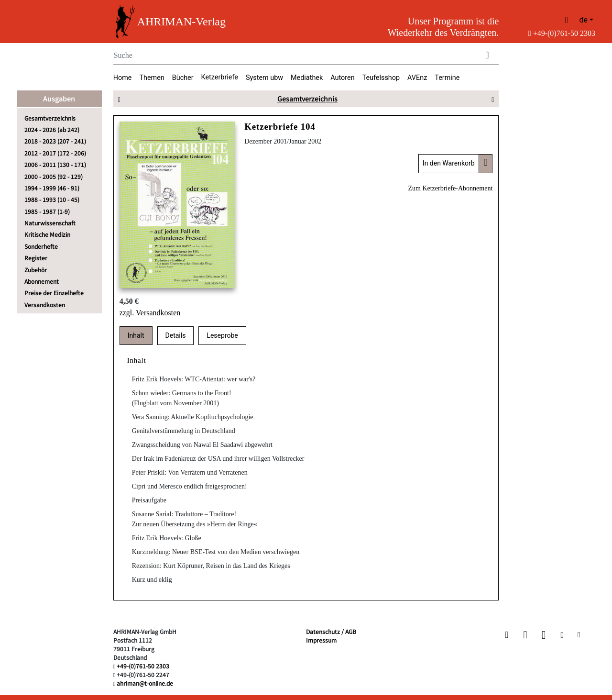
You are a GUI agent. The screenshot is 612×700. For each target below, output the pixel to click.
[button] (508, 634)
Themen (152, 78)
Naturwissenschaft (50, 223)
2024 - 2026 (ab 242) (52, 129)
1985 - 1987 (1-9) (47, 211)
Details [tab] (176, 335)
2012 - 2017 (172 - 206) (55, 153)
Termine (447, 78)
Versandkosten (45, 305)
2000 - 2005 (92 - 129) (54, 176)
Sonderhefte (41, 246)
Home (123, 78)
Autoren (342, 78)
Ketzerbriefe (220, 77)
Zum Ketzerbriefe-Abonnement (450, 188)
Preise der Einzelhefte (54, 293)
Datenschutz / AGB (331, 631)
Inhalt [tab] (136, 335)
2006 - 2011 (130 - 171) (55, 164)
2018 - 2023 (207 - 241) (55, 141)
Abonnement (42, 281)
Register (36, 258)
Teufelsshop (381, 78)
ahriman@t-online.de (145, 683)
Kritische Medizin (47, 234)
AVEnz (417, 78)
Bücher (183, 78)
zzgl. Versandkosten (150, 313)
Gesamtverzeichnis (50, 118)
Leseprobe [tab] (222, 335)
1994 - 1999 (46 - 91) (52, 188)
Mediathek (307, 78)
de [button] (583, 20)
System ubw (264, 78)
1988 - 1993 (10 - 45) (52, 199)
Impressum (321, 640)
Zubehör (36, 270)
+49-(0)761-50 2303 (562, 33)
